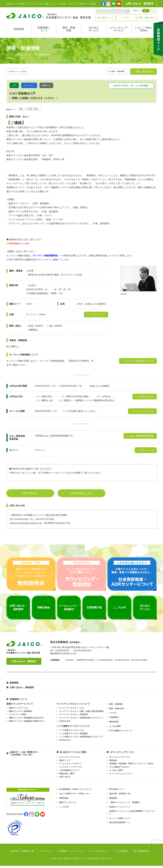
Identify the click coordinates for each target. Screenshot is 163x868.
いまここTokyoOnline (144, 32)
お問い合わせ (65, 779)
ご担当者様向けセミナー (70, 772)
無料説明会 (114, 724)
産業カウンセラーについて (20, 706)
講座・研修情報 (69, 32)
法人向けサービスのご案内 (73, 754)
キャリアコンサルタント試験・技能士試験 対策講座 (81, 713)
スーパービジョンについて (121, 776)
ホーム (9, 58)
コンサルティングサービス (71, 769)
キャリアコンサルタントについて (73, 706)
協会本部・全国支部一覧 (120, 796)
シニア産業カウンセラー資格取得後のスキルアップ (81, 739)
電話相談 (113, 762)
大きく (153, 11)
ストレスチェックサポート (71, 766)
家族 (21, 111)
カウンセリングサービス (119, 32)
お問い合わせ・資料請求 (140, 4)
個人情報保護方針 (142, 853)
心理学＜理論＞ (36, 111)
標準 (146, 11)
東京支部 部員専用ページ (120, 825)
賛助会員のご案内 (67, 776)
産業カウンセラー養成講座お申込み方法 (26, 720)
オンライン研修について (120, 820)
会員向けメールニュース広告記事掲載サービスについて (132, 815)
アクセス (126, 18)
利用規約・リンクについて (71, 853)
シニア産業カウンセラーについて (73, 728)
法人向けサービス (94, 32)
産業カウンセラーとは (18, 710)
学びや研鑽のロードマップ (121, 733)
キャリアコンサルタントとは (71, 710)
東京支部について (105, 18)
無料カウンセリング (68, 805)
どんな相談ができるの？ (120, 769)
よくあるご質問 (116, 772)
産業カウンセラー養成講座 (20, 713)
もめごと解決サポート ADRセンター (75, 796)
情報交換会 (64, 800)
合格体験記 (114, 719)
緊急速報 (113, 800)
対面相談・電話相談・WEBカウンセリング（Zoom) (131, 766)
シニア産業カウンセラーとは (71, 732)
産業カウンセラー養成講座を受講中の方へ (27, 723)
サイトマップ (46, 853)
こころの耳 (64, 809)
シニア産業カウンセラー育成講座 (73, 736)
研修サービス (65, 762)
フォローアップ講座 (18, 717)
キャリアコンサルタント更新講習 (73, 717)
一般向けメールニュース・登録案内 (124, 805)
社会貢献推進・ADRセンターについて (75, 791)
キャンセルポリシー (99, 853)
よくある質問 (115, 728)
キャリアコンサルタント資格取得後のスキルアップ (81, 720)
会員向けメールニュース (120, 809)
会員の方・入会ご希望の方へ (24, 755)
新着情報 (19, 32)
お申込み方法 (65, 723)
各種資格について (44, 32)
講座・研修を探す (147, 18)
